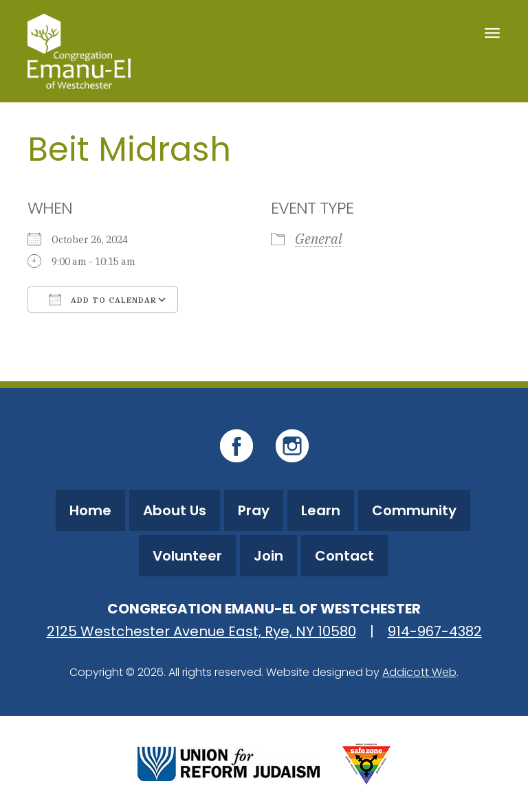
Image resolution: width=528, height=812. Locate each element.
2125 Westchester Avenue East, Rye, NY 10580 (201, 631)
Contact (344, 556)
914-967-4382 (435, 631)
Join (268, 556)
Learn (321, 510)
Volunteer (187, 556)
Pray (254, 510)
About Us (175, 510)
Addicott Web (419, 672)
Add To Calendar (103, 300)
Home (90, 510)
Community (414, 510)
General (319, 239)
